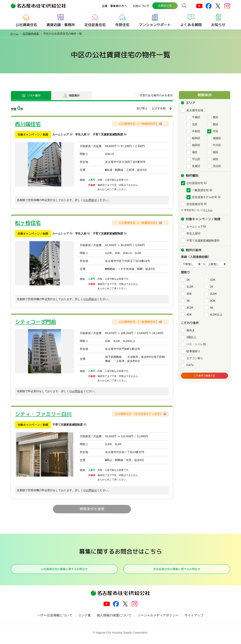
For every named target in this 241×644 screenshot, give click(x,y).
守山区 (196, 159)
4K (212, 308)
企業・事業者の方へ (114, 6)
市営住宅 (122, 25)
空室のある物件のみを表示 (156, 95)
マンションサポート (155, 25)
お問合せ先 (165, 6)
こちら (209, 210)
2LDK (213, 294)
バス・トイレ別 (196, 344)
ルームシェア (195, 227)
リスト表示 (34, 95)
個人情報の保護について (114, 618)
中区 (216, 131)
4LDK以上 (216, 314)
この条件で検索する (204, 376)
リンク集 (85, 618)
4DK (189, 314)
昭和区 (196, 138)
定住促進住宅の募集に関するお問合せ (177, 570)
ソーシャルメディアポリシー (158, 618)
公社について (141, 6)
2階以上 (191, 337)
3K (188, 301)
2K (212, 287)
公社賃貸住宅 (26, 25)
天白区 (217, 166)
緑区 (216, 159)
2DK (189, 294)
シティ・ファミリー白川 (43, 414)
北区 (195, 124)
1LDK (190, 287)
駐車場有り (193, 351)
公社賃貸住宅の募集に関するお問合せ (64, 570)
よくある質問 (191, 25)
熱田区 (196, 145)
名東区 (196, 166)
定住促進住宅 (95, 25)
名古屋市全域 (195, 110)
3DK (213, 301)
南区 (216, 152)
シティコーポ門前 (36, 322)
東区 (216, 117)
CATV (190, 365)
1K (188, 280)
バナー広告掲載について (55, 618)
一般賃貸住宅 (200, 190)
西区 (216, 124)
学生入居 (192, 233)
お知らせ (218, 25)
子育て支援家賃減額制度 (202, 241)
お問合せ (91, 200)
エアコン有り (195, 358)
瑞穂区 (217, 138)
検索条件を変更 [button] (92, 509)
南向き (191, 330)
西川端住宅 (28, 124)
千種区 (196, 117)
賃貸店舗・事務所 (61, 25)
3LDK (190, 308)
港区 (195, 152)
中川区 (217, 145)
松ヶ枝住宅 (28, 223)
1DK (213, 280)
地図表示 (75, 95)
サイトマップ (194, 618)
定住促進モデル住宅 (204, 197)
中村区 (196, 131)
